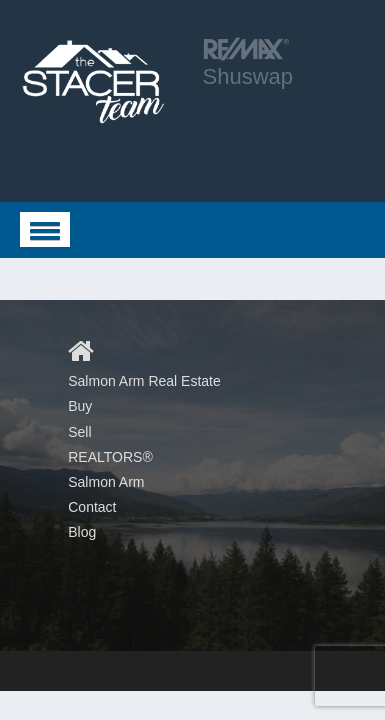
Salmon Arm (106, 482)
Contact (92, 507)
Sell (79, 432)
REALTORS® (110, 457)
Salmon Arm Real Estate (144, 381)
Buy (80, 406)
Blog (82, 532)
